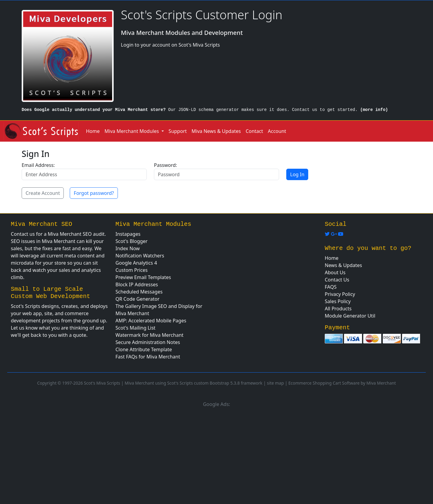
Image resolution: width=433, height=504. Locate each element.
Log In (297, 174)
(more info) (374, 110)
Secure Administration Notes (148, 342)
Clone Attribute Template (144, 349)
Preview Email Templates (143, 277)
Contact (254, 131)
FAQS (331, 287)
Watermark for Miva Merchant (149, 335)
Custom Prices (132, 270)
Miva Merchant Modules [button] (132, 131)
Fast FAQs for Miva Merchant (148, 357)
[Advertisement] (216, 455)
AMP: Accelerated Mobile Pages (151, 321)
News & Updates (343, 265)
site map (275, 383)
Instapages (128, 234)
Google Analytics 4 (136, 263)
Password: (166, 165)
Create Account (43, 193)
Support (178, 131)
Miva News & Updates (216, 131)
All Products (338, 309)
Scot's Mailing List (135, 328)
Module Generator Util (350, 316)
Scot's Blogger (132, 241)
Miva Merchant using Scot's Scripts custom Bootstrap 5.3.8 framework (193, 383)
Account (277, 131)
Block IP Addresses (137, 284)
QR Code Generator (137, 299)
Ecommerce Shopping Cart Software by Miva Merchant (342, 383)
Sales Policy (338, 301)
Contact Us (337, 280)
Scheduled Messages (139, 292)
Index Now (128, 248)
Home (93, 131)
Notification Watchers (140, 256)
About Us (335, 272)
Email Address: (38, 165)
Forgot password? (94, 193)
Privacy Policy (340, 294)
